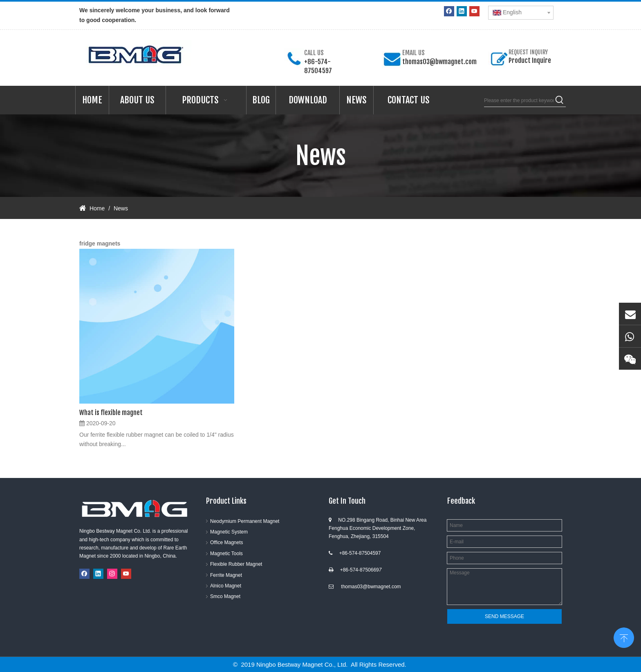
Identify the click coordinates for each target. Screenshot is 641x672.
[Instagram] (112, 574)
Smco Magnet (225, 596)
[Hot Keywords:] (560, 100)
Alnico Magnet (226, 586)
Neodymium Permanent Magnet (245, 521)
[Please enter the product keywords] (519, 100)
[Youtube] (474, 11)
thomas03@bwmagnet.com (439, 62)
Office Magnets (226, 543)
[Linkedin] (462, 11)
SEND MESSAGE (504, 616)
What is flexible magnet (111, 413)
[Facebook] (449, 11)
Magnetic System (229, 532)
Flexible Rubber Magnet (236, 564)
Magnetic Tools (226, 554)
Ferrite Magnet (226, 575)
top (624, 637)
